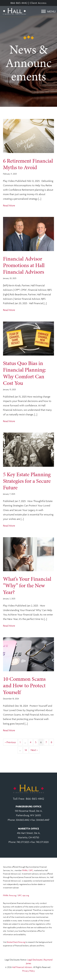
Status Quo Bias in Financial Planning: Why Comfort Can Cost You (25, 373)
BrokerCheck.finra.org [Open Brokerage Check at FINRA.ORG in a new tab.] (16, 942)
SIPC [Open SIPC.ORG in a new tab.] (31, 870)
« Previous (10, 742)
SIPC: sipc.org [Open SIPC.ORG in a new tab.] (23, 895)
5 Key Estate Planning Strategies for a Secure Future (27, 481)
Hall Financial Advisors (22, 967)
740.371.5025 (23, 842)
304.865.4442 (23, 820)
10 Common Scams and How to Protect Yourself (24, 685)
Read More (9, 205)
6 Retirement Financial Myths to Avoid (28, 164)
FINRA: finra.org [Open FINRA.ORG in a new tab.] (9, 895)
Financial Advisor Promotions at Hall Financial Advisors (24, 265)
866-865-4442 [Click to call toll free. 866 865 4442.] (35, 799)
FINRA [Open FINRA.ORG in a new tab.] (25, 870)
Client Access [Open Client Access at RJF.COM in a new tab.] (38, 3)
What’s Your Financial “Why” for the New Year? (27, 585)
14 (26, 750)
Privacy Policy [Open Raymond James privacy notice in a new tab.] (29, 971)
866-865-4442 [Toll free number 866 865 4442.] (19, 3)
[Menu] (48, 11)
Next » (34, 750)
